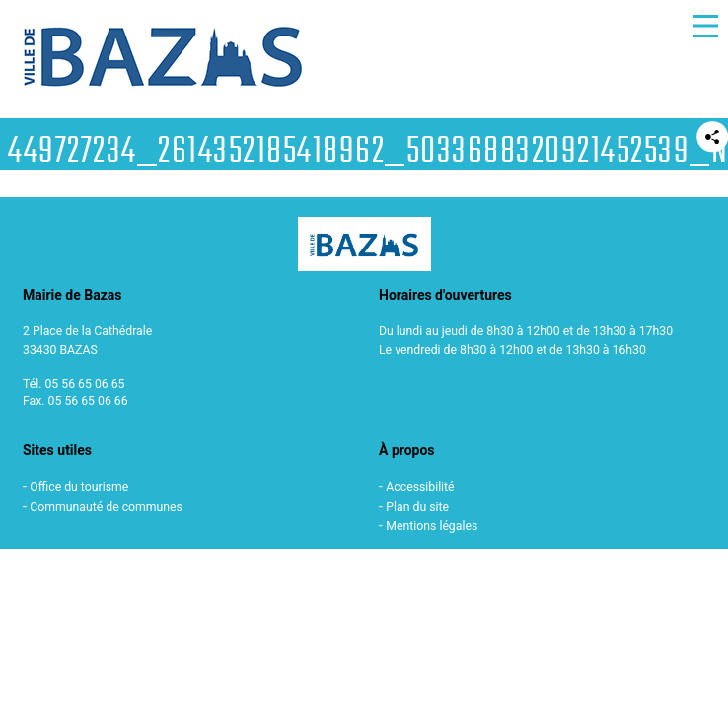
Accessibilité (420, 487)
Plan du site (417, 507)
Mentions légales (432, 526)
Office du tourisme (79, 487)
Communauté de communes (106, 507)
